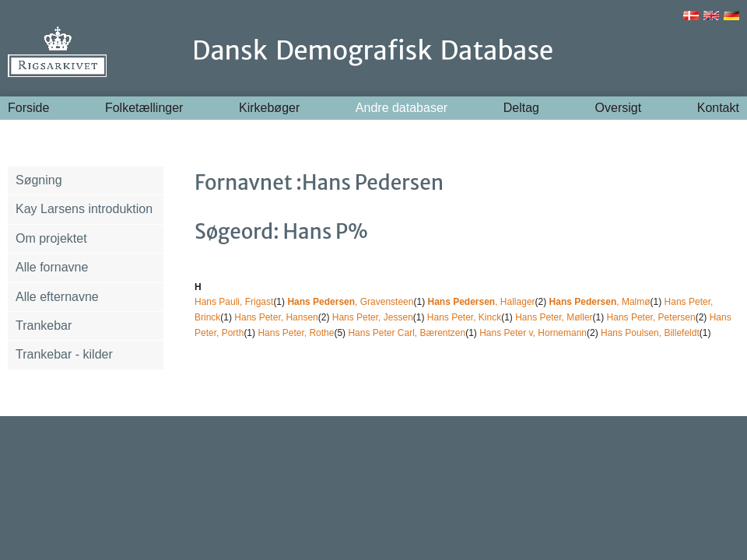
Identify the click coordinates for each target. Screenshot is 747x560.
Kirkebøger (269, 108)
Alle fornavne (52, 267)
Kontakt (718, 108)
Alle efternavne (57, 297)
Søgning (39, 180)
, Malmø (600, 302)
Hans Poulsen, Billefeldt (650, 333)
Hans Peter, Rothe (296, 333)
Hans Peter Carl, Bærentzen (407, 333)
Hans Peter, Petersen (651, 317)
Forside (28, 108)
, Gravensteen (350, 302)
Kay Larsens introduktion (84, 209)
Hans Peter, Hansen (276, 317)
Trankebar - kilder (64, 354)
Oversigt (619, 108)
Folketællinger (144, 108)
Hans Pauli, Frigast (234, 302)
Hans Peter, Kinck (464, 317)
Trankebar (44, 325)
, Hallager (481, 302)
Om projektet (51, 238)
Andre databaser (402, 108)
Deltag (521, 108)
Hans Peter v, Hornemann (533, 333)
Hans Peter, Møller (554, 317)
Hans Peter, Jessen (373, 317)
